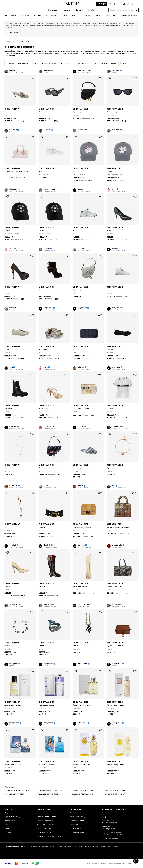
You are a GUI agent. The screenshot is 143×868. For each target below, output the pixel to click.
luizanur (47, 486)
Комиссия (74, 825)
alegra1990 (48, 308)
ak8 (114, 486)
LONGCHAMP (78, 846)
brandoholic (117, 545)
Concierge (14, 427)
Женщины (52, 10)
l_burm (81, 427)
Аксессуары (51, 15)
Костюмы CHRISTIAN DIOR (83, 791)
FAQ (104, 817)
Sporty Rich (115, 846)
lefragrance (14, 664)
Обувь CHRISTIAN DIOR (115, 794)
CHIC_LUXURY (83, 604)
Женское (8, 41)
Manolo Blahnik (89, 846)
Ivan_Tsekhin (117, 308)
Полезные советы (44, 832)
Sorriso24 (13, 604)
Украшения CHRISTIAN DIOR (50, 791)
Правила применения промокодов (51, 836)
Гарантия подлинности (46, 817)
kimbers (81, 189)
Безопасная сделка (45, 821)
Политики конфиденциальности (50, 25)
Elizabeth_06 (49, 427)
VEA (11, 367)
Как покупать (42, 813)
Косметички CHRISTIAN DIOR (17, 791)
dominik (13, 545)
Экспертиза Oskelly (77, 817)
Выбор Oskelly (11, 15)
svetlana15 (14, 71)
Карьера (8, 832)
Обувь (75, 15)
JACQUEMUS (61, 846)
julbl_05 (81, 367)
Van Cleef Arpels (44, 846)
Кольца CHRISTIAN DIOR (115, 791)
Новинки (25, 15)
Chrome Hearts (31, 846)
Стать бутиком (76, 828)
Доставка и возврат (45, 825)
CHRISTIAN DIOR (12, 109)
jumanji (47, 249)
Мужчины (66, 10)
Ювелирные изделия (129, 15)
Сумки (98, 15)
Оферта (103, 864)
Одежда (86, 15)
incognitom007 (84, 71)
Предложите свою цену (47, 828)
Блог (6, 825)
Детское (79, 10)
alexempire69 (83, 130)
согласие (106, 25)
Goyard (53, 846)
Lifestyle (92, 10)
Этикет (7, 828)
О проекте (9, 813)
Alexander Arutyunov (103, 846)
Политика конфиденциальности (119, 864)
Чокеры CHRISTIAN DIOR (82, 794)
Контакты (106, 813)
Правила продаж (93, 864)
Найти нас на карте (110, 839)
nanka (80, 486)
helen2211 (13, 486)
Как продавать (76, 813)
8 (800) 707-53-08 (110, 823)
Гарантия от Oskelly (12, 817)
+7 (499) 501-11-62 (109, 829)
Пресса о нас (10, 821)
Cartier (69, 846)
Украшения (110, 15)
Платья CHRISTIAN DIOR (48, 794)
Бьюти (64, 15)
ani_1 (114, 189)
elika (114, 249)
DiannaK (81, 249)
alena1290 (116, 367)
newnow (47, 71)
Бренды (38, 15)
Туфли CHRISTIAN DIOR (14, 794)
